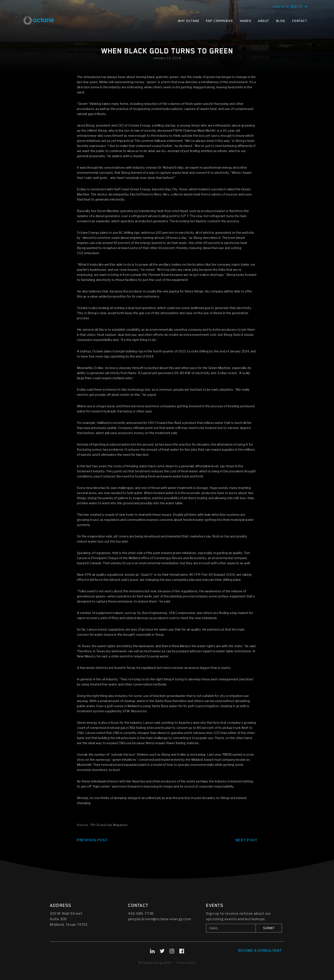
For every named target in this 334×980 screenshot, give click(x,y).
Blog (281, 21)
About (264, 21)
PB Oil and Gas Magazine (109, 825)
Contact (300, 21)
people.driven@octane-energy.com (160, 919)
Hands (246, 21)
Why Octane (189, 21)
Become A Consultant (260, 951)
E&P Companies (220, 21)
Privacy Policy (186, 963)
